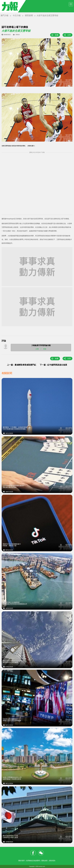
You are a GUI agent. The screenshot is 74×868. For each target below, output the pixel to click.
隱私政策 (44, 861)
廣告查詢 (52, 861)
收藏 (57, 35)
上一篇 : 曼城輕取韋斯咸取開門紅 (22, 365)
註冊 (37, 349)
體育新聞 (29, 16)
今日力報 (17, 16)
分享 (69, 35)
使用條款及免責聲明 (33, 861)
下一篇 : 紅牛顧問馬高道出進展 (53, 365)
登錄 (45, 349)
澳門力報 (4, 16)
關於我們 (21, 861)
